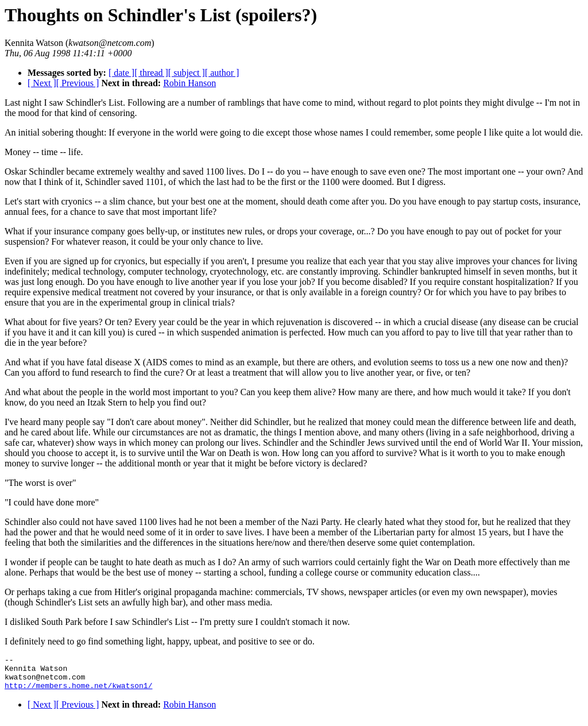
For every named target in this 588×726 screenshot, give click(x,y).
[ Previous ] (78, 83)
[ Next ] (42, 83)
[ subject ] (187, 73)
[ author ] (222, 73)
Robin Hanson (189, 83)
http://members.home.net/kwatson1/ (78, 692)
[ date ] (121, 73)
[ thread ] (151, 73)
